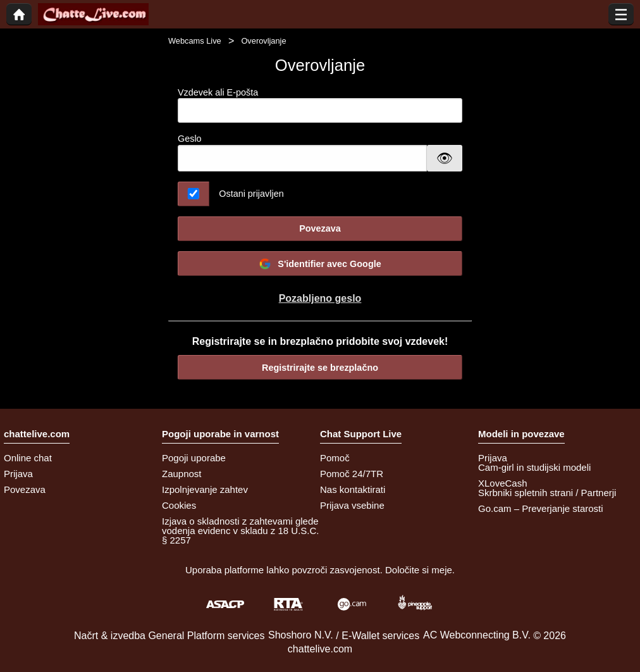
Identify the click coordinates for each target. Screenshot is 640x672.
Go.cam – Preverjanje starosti (541, 508)
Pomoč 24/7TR (352, 474)
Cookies (179, 505)
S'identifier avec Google (320, 264)
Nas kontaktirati (353, 489)
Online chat (28, 458)
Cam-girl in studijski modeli (534, 467)
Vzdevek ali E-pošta (320, 105)
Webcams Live (195, 41)
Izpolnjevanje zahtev (205, 489)
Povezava (320, 228)
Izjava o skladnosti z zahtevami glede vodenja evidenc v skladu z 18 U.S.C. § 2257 (240, 531)
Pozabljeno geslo (320, 298)
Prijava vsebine (352, 505)
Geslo (190, 139)
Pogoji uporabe (194, 458)
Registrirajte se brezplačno (320, 368)
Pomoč (335, 458)
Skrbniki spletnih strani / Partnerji (547, 493)
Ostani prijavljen (251, 194)
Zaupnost (182, 474)
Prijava (18, 474)
